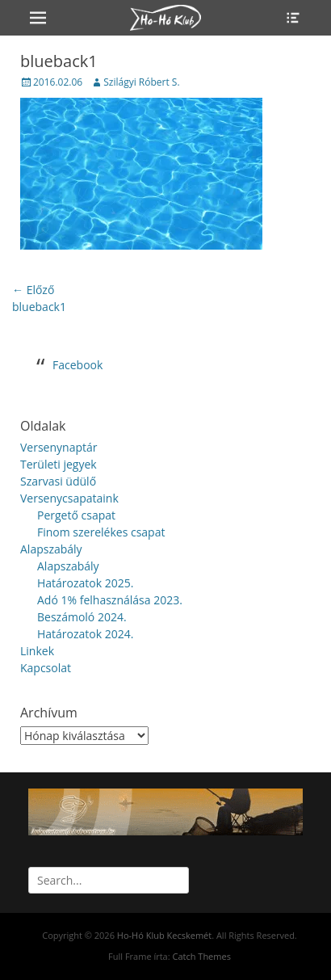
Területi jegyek (59, 464)
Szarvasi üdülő (58, 481)
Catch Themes (201, 956)
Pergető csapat (76, 515)
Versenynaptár (59, 447)
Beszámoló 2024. (82, 617)
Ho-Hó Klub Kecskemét (164, 935)
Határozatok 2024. (85, 634)
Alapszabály (51, 549)
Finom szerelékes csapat (101, 532)
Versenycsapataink (69, 498)
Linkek (37, 651)
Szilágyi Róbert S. (141, 82)
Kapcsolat (46, 668)
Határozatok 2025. (85, 583)
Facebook (78, 365)
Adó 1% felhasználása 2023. (110, 600)
